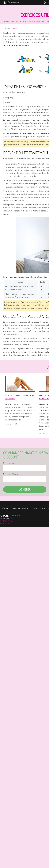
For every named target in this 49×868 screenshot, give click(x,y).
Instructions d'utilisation (20, 508)
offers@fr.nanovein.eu (7, 518)
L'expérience (4, 508)
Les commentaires (39, 508)
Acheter (25, 489)
